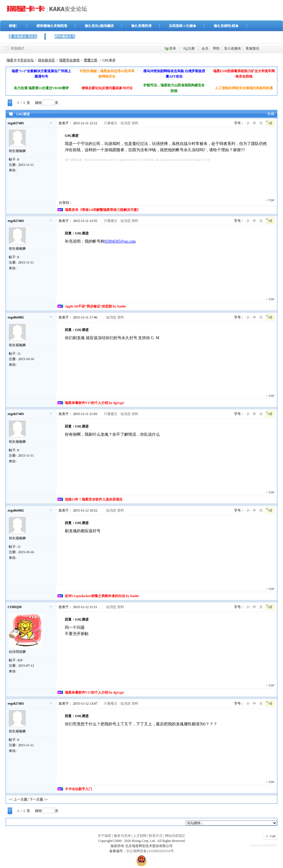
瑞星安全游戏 (69, 60)
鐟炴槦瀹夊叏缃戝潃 (52, 26)
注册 (191, 48)
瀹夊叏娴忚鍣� (226, 26)
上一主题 (20, 799)
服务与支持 (122, 836)
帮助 (216, 48)
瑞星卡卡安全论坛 (20, 60)
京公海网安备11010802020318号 (150, 851)
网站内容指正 (175, 836)
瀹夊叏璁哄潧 (141, 26)
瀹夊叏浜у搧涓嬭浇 (99, 26)
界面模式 (18, 48)
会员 (205, 48)
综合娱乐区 (46, 60)
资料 (135, 123)
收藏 (271, 114)
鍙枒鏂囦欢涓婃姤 (23, 37)
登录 (173, 48)
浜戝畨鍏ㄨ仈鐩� (183, 26)
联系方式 (156, 836)
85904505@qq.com (120, 241)
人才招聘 (140, 836)
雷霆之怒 (91, 60)
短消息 (126, 123)
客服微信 (252, 48)
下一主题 (36, 799)
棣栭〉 (14, 26)
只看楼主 (111, 123)
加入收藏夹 (233, 48)
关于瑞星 (104, 836)
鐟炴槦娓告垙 (65, 37)
